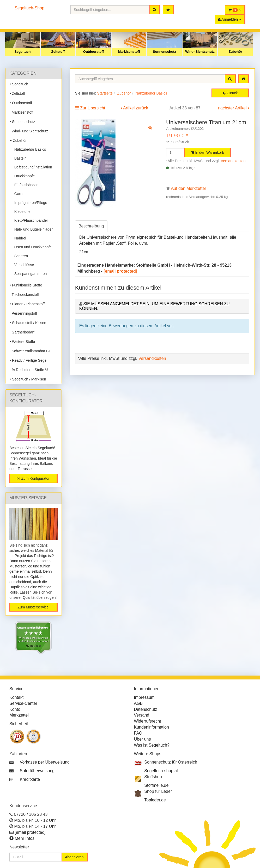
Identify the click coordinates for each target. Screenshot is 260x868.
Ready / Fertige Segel (28, 360)
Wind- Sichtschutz (200, 52)
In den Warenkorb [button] (208, 153)
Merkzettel (19, 715)
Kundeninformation (152, 727)
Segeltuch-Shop (29, 8)
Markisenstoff (129, 52)
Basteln (19, 158)
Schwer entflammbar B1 (30, 351)
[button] (235, 10)
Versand (142, 715)
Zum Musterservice (33, 607)
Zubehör (235, 52)
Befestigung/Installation (32, 167)
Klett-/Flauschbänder (30, 220)
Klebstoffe (21, 212)
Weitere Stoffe (22, 342)
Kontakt (16, 697)
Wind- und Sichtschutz (29, 131)
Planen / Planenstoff (27, 304)
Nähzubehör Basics (29, 149)
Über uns (143, 739)
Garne (18, 194)
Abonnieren (74, 857)
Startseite (105, 93)
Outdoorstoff (93, 52)
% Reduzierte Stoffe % (29, 370)
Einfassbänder (25, 185)
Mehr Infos (25, 838)
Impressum (144, 697)
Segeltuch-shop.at (161, 771)
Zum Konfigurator (33, 478)
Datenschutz (146, 709)
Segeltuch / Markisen (28, 379)
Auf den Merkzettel (188, 188)
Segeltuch (22, 52)
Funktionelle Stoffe (26, 285)
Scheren (20, 256)
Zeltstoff (58, 52)
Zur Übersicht (93, 108)
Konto (15, 709)
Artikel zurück (136, 108)
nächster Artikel (233, 108)
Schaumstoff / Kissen (28, 323)
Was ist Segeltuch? (152, 745)
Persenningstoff (23, 313)
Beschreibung (91, 226)
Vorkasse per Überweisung (45, 762)
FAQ (138, 733)
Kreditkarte (30, 779)
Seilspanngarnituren (29, 274)
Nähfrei (19, 238)
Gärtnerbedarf (22, 332)
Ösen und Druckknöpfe (32, 247)
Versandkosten (233, 161)
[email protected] (120, 271)
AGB (138, 703)
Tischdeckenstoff (24, 295)
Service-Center (23, 703)
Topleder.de (155, 800)
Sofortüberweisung (37, 771)
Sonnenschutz (164, 52)
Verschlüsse (23, 265)
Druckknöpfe (23, 176)
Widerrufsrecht (148, 721)
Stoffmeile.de (156, 785)
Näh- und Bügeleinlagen (33, 229)
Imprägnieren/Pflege (30, 203)
